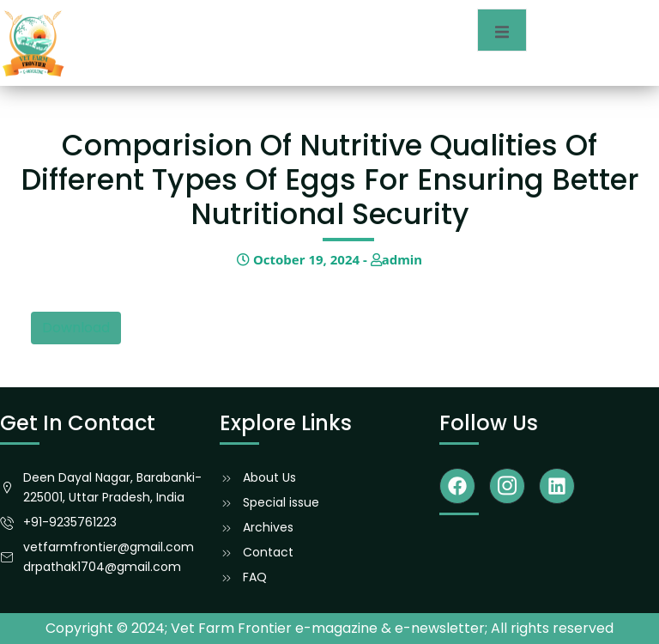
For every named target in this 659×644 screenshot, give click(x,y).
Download (76, 328)
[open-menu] (502, 30)
